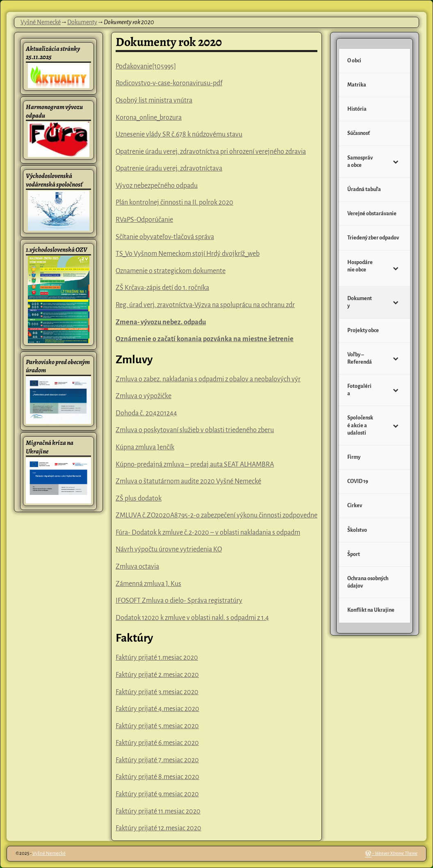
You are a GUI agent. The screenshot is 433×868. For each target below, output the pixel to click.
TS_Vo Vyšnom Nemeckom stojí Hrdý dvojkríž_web (188, 254)
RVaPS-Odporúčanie (144, 220)
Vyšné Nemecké (41, 22)
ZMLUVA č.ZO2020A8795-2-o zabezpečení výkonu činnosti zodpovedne (216, 515)
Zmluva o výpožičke (144, 396)
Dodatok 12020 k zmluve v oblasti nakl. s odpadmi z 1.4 (192, 618)
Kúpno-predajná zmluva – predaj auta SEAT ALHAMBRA (195, 465)
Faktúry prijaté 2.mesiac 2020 (157, 675)
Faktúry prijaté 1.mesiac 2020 (157, 658)
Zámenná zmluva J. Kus (148, 584)
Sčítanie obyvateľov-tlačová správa (165, 237)
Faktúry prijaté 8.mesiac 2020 (157, 777)
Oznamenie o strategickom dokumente (171, 271)
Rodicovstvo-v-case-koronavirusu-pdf (169, 83)
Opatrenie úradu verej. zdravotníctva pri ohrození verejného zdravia (211, 152)
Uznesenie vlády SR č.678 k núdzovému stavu (179, 134)
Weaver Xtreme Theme (396, 853)
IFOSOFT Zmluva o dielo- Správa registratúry (179, 601)
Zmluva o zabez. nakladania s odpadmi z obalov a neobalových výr (208, 379)
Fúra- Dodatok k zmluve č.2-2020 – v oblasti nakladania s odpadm (208, 533)
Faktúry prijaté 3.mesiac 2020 (157, 692)
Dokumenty (82, 22)
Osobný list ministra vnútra (154, 100)
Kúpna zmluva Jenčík (145, 447)
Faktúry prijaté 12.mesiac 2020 (158, 828)
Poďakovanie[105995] (146, 66)
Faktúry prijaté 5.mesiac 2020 (157, 726)
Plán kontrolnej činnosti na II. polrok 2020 (174, 203)
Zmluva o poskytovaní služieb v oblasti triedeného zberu (195, 430)
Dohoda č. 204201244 (146, 413)
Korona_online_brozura (149, 118)
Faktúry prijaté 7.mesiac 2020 (157, 760)
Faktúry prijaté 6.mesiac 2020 (157, 743)
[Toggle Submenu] (396, 162)
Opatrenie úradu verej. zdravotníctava (169, 169)
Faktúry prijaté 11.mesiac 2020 (158, 811)
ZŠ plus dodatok (139, 499)
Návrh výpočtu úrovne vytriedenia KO (169, 549)
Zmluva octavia (137, 567)
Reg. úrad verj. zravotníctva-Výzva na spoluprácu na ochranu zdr (205, 305)
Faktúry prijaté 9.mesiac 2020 (157, 794)
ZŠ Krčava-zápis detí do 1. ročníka (162, 288)
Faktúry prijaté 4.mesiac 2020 (157, 709)
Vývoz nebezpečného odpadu (157, 186)
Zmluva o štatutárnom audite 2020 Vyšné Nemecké (188, 481)
